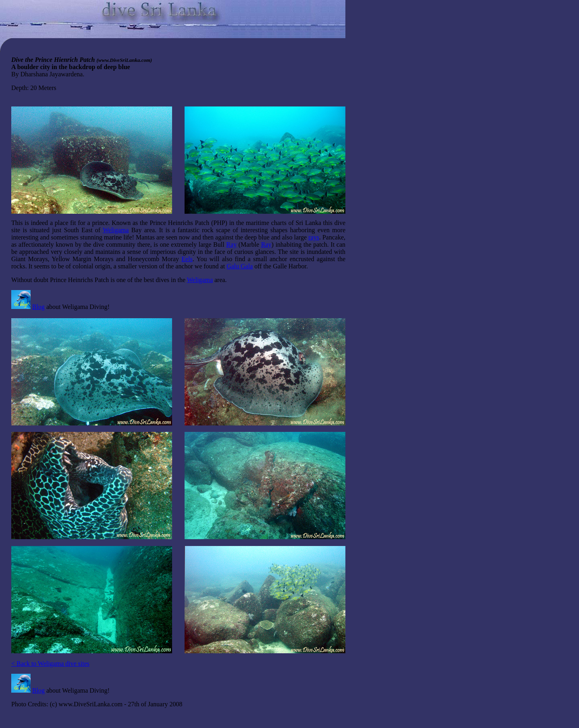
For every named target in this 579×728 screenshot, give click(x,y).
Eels (187, 259)
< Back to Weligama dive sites (50, 664)
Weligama (116, 230)
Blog (38, 307)
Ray (232, 244)
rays (314, 237)
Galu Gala (239, 266)
